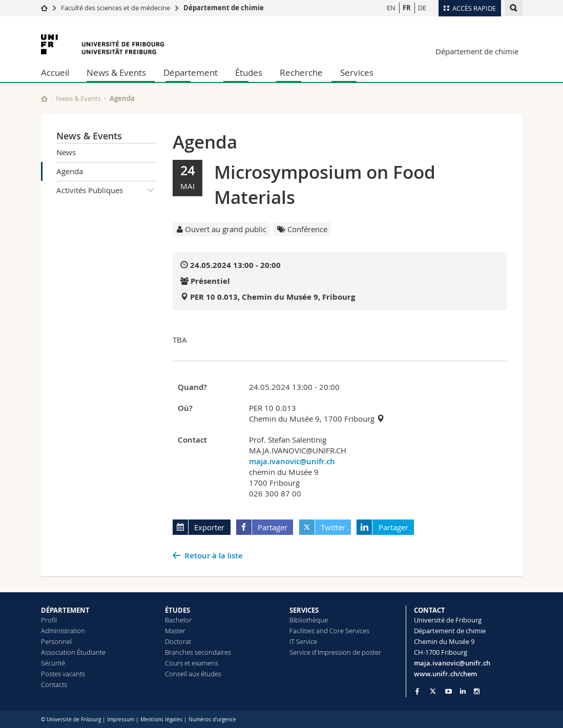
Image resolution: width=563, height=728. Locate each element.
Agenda (70, 171)
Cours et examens (192, 663)
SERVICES (304, 610)
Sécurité (53, 663)
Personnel (56, 641)
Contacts (54, 684)
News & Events (116, 72)
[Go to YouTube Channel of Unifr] (449, 691)
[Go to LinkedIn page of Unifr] (463, 691)
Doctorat (178, 641)
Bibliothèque (309, 620)
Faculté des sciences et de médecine (116, 8)
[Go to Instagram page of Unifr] (477, 691)
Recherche (301, 72)
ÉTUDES (178, 610)
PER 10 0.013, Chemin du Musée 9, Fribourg (273, 297)
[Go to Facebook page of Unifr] (417, 691)
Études (249, 72)
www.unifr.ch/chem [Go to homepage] (445, 674)
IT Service (303, 641)
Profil (49, 620)
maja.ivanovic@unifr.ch (292, 461)
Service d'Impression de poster (335, 652)
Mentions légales (161, 720)
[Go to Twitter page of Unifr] (433, 691)
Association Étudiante (73, 652)
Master (175, 631)
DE (422, 8)
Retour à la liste (214, 556)
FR (407, 8)
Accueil (55, 72)
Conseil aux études (193, 674)
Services (357, 72)
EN (391, 8)
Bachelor (178, 620)
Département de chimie (224, 8)
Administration (63, 631)
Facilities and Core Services (329, 631)
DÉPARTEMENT (65, 610)
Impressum (121, 720)
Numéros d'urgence (212, 720)
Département (191, 72)
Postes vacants (63, 674)
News (66, 152)
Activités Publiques (107, 191)
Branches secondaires (198, 652)
